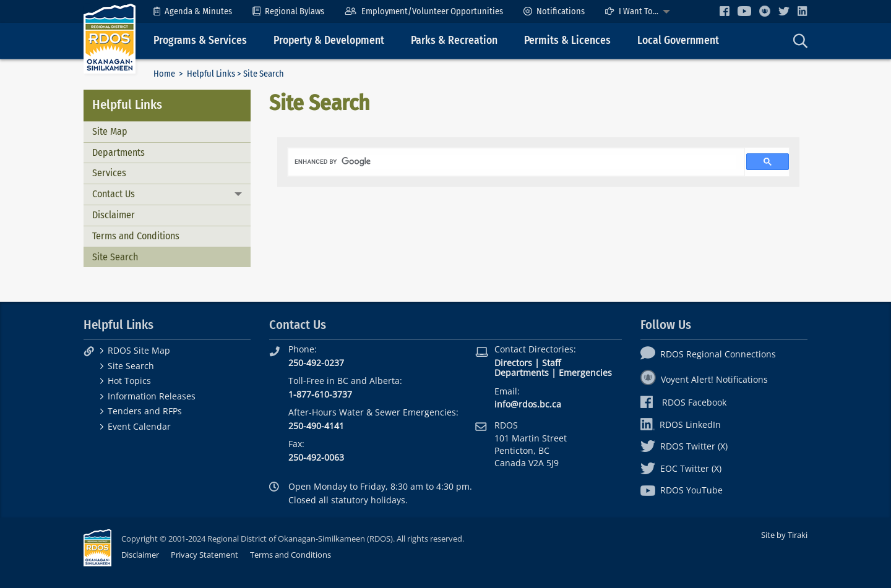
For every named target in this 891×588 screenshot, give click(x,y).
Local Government (678, 40)
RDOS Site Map (139, 350)
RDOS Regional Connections (708, 354)
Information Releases (152, 396)
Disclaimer (114, 215)
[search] (515, 162)
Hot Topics (129, 381)
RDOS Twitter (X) (684, 446)
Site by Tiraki (784, 535)
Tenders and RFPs (145, 411)
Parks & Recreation (454, 40)
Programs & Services (200, 40)
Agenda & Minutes (193, 11)
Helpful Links (211, 74)
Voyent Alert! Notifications (704, 379)
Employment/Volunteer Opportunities (424, 11)
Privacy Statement (204, 555)
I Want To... (632, 11)
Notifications (554, 11)
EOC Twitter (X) (681, 468)
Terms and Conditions (136, 236)
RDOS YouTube (682, 490)
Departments (118, 152)
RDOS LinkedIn (681, 424)
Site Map (110, 131)
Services (109, 173)
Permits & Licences (567, 40)
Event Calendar (139, 426)
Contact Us (114, 194)
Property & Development (329, 40)
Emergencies (585, 373)
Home (164, 74)
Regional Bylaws (288, 11)
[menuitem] (193, 11)
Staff (551, 363)
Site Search (115, 257)
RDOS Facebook (683, 402)
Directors (513, 363)
